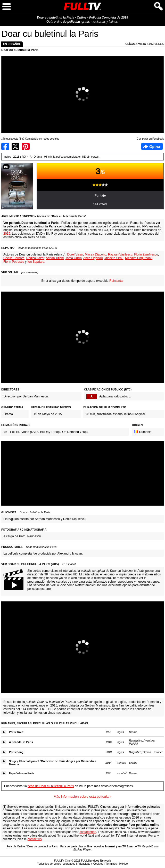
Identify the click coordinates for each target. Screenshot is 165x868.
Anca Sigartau (93, 258)
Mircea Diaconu (96, 254)
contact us (35, 839)
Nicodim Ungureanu (139, 258)
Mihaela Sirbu (114, 258)
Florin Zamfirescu (146, 254)
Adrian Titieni (55, 258)
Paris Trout (16, 732)
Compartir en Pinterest (26, 146)
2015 (7, 234)
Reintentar (116, 281)
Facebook (152, 146)
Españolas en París (22, 773)
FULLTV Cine (62, 861)
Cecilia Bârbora (14, 258)
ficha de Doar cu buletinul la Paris (51, 786)
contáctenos (88, 832)
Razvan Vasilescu (120, 254)
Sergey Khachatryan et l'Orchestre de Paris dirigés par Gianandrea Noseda (53, 763)
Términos (111, 864)
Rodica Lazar (35, 258)
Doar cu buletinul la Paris (20, 50)
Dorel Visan (75, 254)
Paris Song (16, 752)
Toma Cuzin (74, 258)
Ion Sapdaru (36, 262)
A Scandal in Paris (21, 742)
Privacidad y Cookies (90, 864)
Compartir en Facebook (5, 146)
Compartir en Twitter (15, 146)
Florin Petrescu (14, 262)
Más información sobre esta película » (82, 797)
